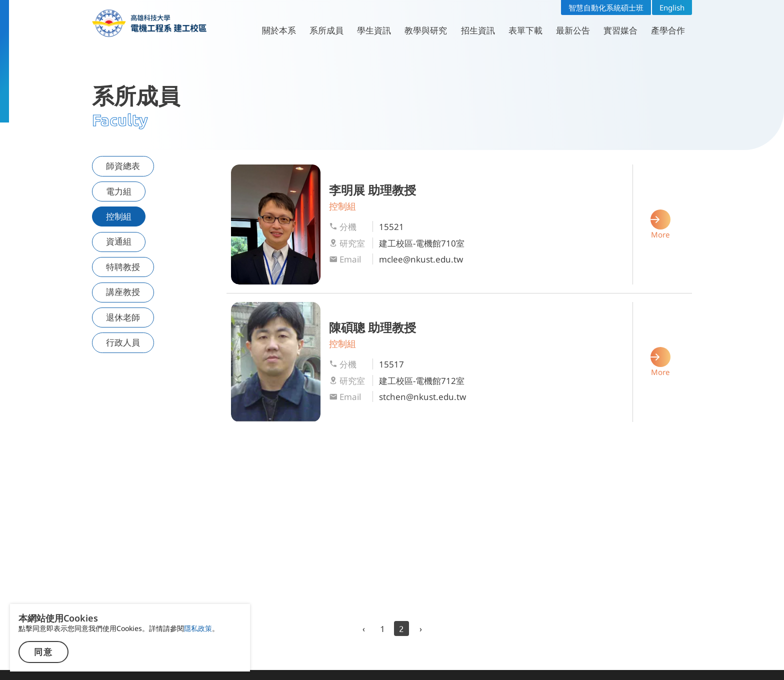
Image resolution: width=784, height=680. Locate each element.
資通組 (119, 241)
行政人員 (123, 342)
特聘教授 (123, 267)
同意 (43, 652)
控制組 (119, 216)
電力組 (119, 191)
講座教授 (123, 292)
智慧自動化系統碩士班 (606, 7)
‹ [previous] (364, 628)
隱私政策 (198, 628)
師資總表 (123, 166)
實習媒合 (620, 30)
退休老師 (123, 317)
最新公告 (573, 30)
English (672, 7)
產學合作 (668, 30)
